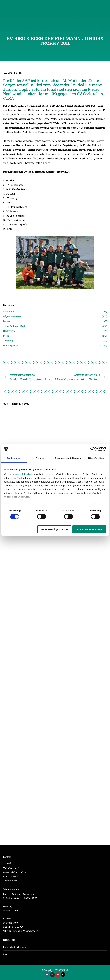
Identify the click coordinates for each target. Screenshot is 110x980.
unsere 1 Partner (23, 474)
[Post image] (55, 294)
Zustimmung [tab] (14, 458)
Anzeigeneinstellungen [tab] (68, 458)
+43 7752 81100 (11, 876)
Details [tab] (40, 458)
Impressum (9, 940)
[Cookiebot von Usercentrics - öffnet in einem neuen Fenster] (93, 449)
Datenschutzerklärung (15, 947)
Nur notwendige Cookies (54, 529)
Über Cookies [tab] (96, 458)
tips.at (6, 954)
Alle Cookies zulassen (89, 529)
